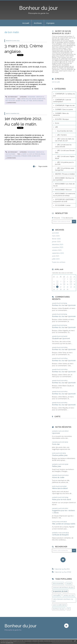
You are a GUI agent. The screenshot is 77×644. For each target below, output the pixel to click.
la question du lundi (60, 591)
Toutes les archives (59, 262)
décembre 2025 (58, 244)
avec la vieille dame (60, 605)
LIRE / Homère (62, 135)
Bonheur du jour (39, 8)
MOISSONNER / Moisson (63, 190)
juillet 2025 (56, 259)
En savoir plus (9, 642)
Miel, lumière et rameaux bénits (64, 524)
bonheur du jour (59, 609)
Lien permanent (12, 97)
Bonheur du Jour (58, 305)
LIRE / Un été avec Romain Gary (65, 151)
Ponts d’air (56, 444)
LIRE (56, 127)
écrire (29, 156)
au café (30, 154)
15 (64, 284)
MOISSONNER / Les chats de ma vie (64, 185)
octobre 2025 (57, 250)
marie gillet (57, 595)
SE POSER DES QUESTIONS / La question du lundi (64, 200)
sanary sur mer (69, 595)
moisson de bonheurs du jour (63, 587)
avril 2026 (55, 233)
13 (57, 284)
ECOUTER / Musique (62, 119)
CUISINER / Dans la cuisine (64, 109)
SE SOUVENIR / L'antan (63, 205)
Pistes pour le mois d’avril (61, 499)
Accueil (26, 23)
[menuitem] (26, 23)
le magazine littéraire (20, 156)
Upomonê (72, 305)
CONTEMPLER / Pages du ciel (65, 105)
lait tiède (29, 101)
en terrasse (36, 154)
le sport (24, 154)
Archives (38, 23)
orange (34, 99)
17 (71, 284)
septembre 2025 (58, 253)
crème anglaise (26, 99)
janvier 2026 (56, 242)
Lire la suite (56, 82)
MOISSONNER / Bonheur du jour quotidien (64, 179)
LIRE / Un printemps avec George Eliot (65, 169)
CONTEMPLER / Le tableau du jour (64, 95)
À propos (50, 23)
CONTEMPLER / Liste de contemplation (62, 101)
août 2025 (56, 256)
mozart (69, 583)
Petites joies (57, 466)
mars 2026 (56, 236)
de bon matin (41, 99)
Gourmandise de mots (65, 131)
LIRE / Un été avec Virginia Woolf (65, 157)
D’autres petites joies (60, 455)
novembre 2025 (58, 247)
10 (71, 282)
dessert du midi (21, 101)
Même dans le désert (60, 488)
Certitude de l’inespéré (60, 535)
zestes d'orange (38, 101)
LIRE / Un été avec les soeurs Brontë (63, 146)
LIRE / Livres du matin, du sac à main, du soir (65, 140)
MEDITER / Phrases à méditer (65, 174)
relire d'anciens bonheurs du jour (63, 600)
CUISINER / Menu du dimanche (61, 114)
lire (69, 609)
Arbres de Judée (58, 477)
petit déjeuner (10, 101)
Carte (57, 416)
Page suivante (43, 166)
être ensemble (58, 583)
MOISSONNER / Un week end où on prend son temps (64, 194)
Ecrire (57, 123)
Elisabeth (55, 338)
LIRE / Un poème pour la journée (64, 163)
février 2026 (56, 239)
